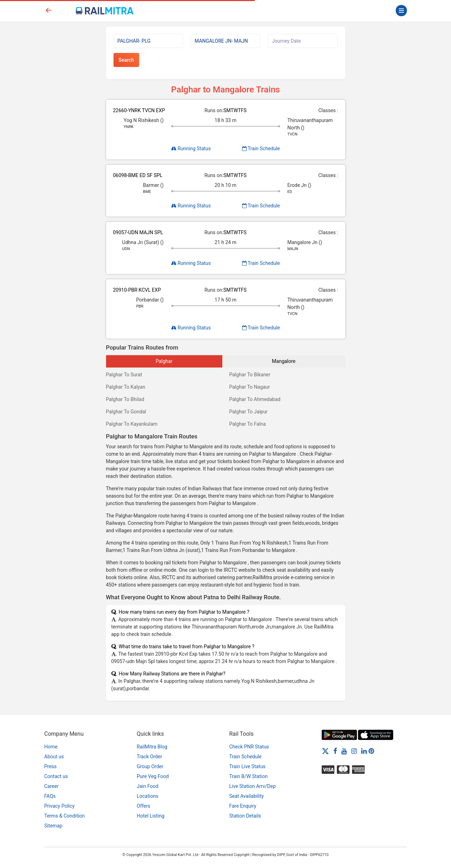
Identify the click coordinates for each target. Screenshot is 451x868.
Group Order (150, 766)
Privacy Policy (60, 806)
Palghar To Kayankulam (132, 424)
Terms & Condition (65, 816)
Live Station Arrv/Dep (253, 786)
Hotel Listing (151, 816)
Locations (147, 796)
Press (51, 766)
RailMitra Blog (152, 747)
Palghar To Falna (248, 424)
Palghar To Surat (124, 375)
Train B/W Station (249, 776)
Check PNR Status (249, 747)
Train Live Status (248, 766)
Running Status (191, 148)
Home (51, 747)
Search (126, 60)
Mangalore (284, 361)
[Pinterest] (371, 751)
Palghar (164, 361)
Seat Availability (247, 796)
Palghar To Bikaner (250, 375)
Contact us (56, 776)
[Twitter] (325, 751)
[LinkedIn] (364, 751)
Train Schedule (261, 148)
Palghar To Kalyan (126, 387)
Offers (144, 806)
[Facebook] (335, 751)
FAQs (50, 796)
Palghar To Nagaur (250, 387)
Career (52, 786)
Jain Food (147, 786)
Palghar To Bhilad (125, 399)
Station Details (245, 816)
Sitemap (53, 826)
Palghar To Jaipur (249, 412)
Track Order (149, 757)
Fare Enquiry (243, 806)
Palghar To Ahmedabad (255, 399)
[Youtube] (344, 751)
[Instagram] (354, 751)
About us (54, 757)
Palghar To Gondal (126, 412)
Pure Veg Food (153, 776)
